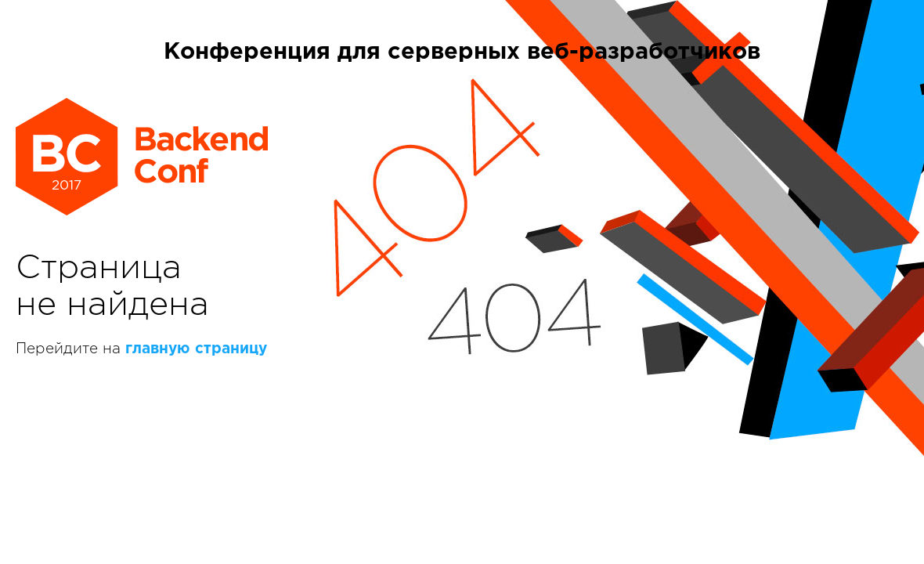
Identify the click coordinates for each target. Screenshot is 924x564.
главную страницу (196, 349)
